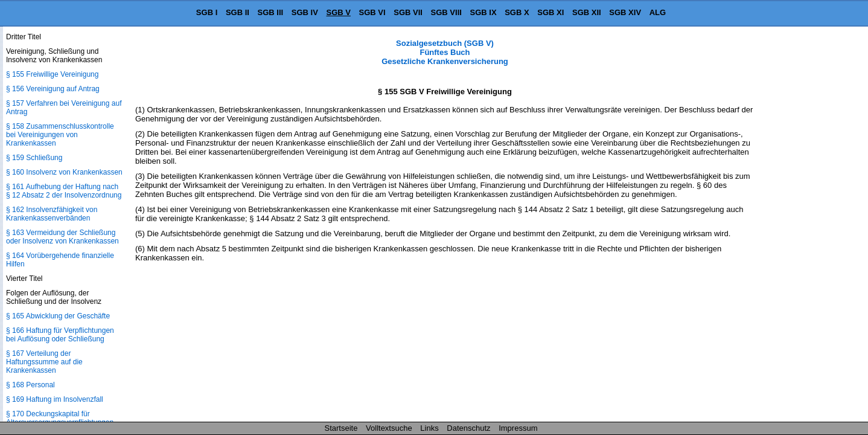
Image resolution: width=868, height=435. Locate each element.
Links (429, 428)
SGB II (238, 12)
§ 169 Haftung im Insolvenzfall (55, 399)
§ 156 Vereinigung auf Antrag (53, 89)
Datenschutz (468, 428)
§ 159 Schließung (34, 158)
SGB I (207, 12)
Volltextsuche (389, 428)
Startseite (341, 428)
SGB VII (408, 12)
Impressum (518, 428)
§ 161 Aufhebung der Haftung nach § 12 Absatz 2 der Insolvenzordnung (64, 191)
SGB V (338, 12)
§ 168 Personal (30, 385)
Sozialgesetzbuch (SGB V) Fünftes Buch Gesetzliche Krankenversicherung (445, 52)
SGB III (271, 12)
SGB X (517, 12)
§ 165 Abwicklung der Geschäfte (58, 316)
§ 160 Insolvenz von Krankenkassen (64, 172)
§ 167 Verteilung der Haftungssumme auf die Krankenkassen (44, 362)
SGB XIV (625, 12)
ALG (658, 12)
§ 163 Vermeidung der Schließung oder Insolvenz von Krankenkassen (62, 237)
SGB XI (550, 12)
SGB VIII (446, 12)
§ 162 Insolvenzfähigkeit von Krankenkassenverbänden (52, 214)
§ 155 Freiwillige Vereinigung (52, 74)
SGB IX (483, 12)
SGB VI (372, 12)
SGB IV (305, 12)
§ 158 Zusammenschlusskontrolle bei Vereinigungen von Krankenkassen (60, 135)
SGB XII (587, 12)
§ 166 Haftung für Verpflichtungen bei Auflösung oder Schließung (60, 335)
